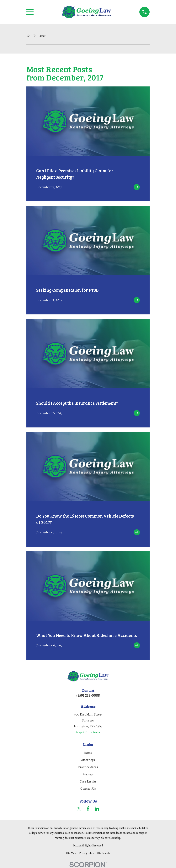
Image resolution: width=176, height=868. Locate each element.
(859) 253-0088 (88, 695)
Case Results (88, 781)
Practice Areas (88, 767)
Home (88, 753)
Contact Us (88, 789)
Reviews (88, 774)
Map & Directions (88, 732)
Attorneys (88, 760)
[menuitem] (71, 853)
